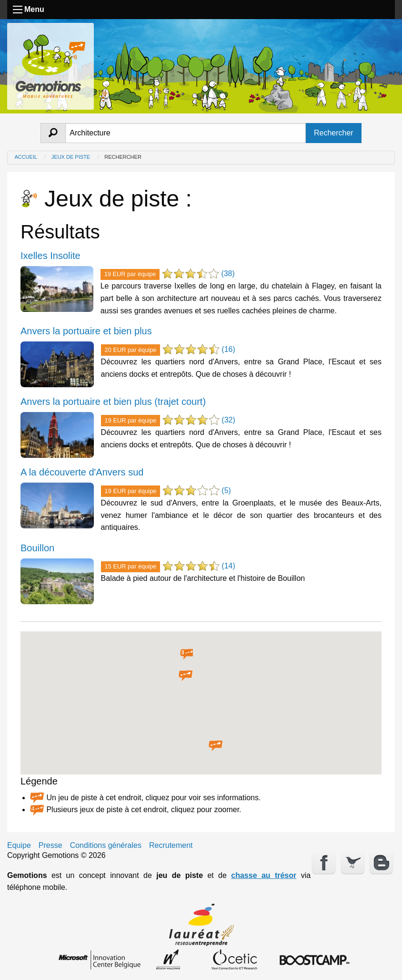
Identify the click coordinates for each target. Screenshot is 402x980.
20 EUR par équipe (131, 350)
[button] (186, 676)
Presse (50, 846)
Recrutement (171, 846)
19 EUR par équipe (130, 274)
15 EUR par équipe (131, 566)
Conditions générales (106, 846)
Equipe (19, 846)
